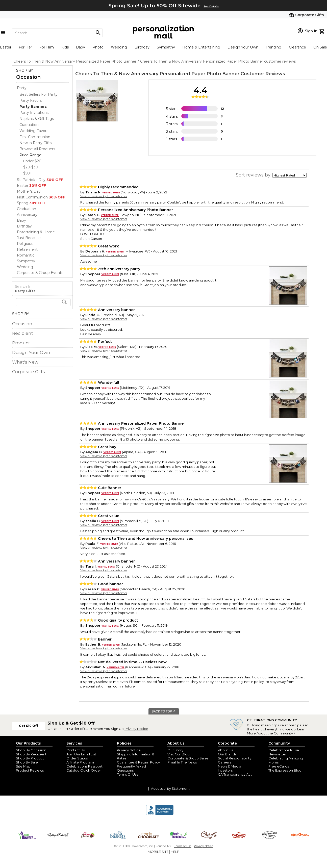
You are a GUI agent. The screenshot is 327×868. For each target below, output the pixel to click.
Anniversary (27, 215)
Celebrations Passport (84, 766)
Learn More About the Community (277, 731)
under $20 (32, 161)
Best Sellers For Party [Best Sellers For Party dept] (39, 94)
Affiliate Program (80, 762)
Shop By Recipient (31, 754)
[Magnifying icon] (98, 33)
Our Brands (227, 754)
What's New (25, 362)
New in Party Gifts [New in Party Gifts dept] (35, 143)
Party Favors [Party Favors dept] (31, 100)
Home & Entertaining (201, 47)
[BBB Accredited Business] (160, 814)
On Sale (320, 47)
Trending (273, 47)
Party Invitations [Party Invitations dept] (34, 113)
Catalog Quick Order (84, 770)
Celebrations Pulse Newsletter (284, 752)
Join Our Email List (81, 754)
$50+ (28, 173)
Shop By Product (30, 758)
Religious (25, 244)
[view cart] (322, 31)
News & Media (230, 766)
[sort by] (290, 175)
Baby (81, 47)
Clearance (297, 47)
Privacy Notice (136, 729)
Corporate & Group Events (40, 273)
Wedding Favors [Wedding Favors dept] (34, 131)
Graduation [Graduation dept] (29, 125)
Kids (65, 47)
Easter (6, 47)
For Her (25, 47)
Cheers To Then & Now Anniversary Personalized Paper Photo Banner (157, 74)
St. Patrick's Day (40, 180)
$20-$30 (31, 167)
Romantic (26, 255)
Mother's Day (29, 191)
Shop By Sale (27, 762)
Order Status (77, 758)
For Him (47, 47)
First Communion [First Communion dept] (35, 137)
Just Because (29, 238)
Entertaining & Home (36, 232)
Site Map (23, 766)
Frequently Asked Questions (131, 768)
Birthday (142, 47)
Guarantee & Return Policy (138, 762)
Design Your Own (243, 47)
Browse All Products (37, 149)
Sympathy (166, 47)
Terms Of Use (128, 774)
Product (21, 343)
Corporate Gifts (29, 372)
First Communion (41, 197)
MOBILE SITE (158, 852)
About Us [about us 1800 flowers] (225, 750)
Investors (225, 770)
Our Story (175, 750)
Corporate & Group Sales (188, 758)
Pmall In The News (182, 762)
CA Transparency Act (235, 774)
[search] (43, 302)
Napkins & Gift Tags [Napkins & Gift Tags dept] (37, 119)
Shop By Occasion (31, 750)
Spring (31, 203)
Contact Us (76, 750)
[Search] (57, 33)
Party (22, 88)
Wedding (119, 47)
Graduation (27, 209)
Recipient (23, 333)
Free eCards (279, 766)
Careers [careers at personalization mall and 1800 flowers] (224, 762)
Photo (98, 47)
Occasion (28, 77)
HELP (175, 852)
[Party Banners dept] (33, 107)
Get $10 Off (29, 726)
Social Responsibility (235, 758)
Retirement (27, 249)
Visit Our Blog (179, 754)
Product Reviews (30, 770)
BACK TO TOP (164, 711)
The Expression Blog (285, 770)
